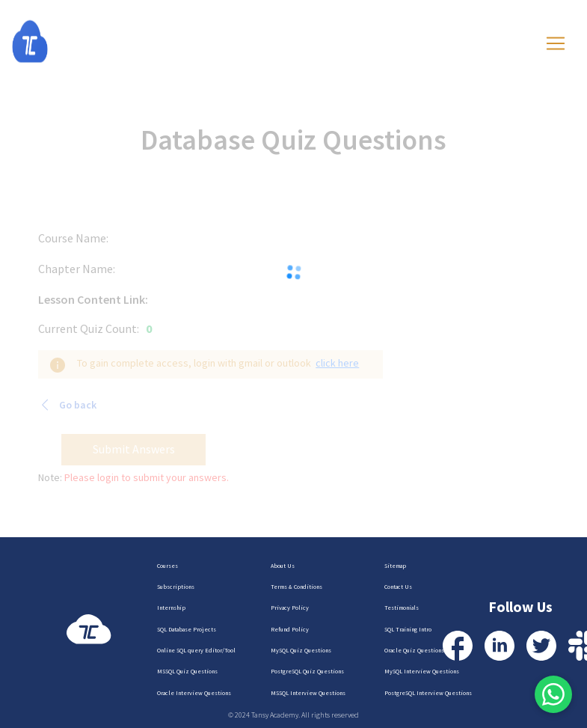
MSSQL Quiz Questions (187, 671)
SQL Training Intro (408, 629)
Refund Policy (290, 629)
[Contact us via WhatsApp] (553, 694)
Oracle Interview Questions (194, 693)
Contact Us (398, 587)
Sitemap (395, 566)
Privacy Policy (290, 608)
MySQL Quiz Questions (301, 650)
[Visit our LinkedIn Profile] (500, 646)
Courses (168, 566)
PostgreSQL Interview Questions (428, 693)
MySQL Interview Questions (422, 671)
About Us (283, 566)
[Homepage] (45, 42)
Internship (171, 608)
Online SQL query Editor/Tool (196, 650)
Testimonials (402, 608)
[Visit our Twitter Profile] (541, 646)
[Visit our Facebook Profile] (458, 646)
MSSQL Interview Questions (308, 693)
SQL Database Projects (187, 629)
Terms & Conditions (296, 587)
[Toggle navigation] (556, 43)
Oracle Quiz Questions (414, 650)
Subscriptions (176, 587)
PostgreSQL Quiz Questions (307, 671)
